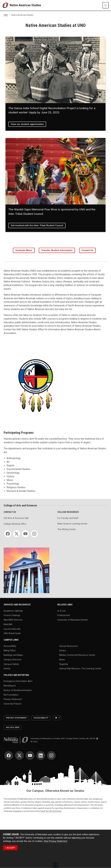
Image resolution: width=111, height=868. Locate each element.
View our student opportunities (27, 124)
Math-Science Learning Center (72, 524)
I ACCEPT (10, 848)
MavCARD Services (13, 620)
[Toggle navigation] (106, 5)
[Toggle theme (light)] (57, 718)
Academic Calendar (13, 611)
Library (63, 650)
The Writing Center (67, 529)
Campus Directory (13, 659)
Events (7, 669)
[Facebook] (8, 534)
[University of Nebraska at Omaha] (6, 5)
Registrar (64, 664)
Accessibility (10, 646)
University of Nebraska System (73, 620)
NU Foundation (11, 695)
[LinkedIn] (41, 756)
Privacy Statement (13, 699)
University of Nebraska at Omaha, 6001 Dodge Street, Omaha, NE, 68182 (64, 738)
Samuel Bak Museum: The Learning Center (80, 669)
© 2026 (35, 742)
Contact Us (87, 250)
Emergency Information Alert (18, 681)
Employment (64, 615)
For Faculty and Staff (68, 518)
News (62, 659)
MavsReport (10, 686)
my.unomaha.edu (12, 629)
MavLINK (8, 624)
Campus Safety (11, 664)
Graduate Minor (24, 250)
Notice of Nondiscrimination (18, 690)
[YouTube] (25, 534)
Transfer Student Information (57, 250)
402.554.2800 (13, 727)
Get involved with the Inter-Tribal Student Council (37, 225)
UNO (6, 15)
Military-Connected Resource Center (77, 655)
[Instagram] (34, 534)
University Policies (13, 704)
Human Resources (69, 646)
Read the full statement (51, 811)
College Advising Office (15, 524)
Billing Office (10, 650)
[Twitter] (17, 534)
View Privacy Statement (55, 841)
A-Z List (61, 611)
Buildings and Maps (13, 655)
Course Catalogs (12, 615)
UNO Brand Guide (12, 633)
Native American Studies (25, 5)
